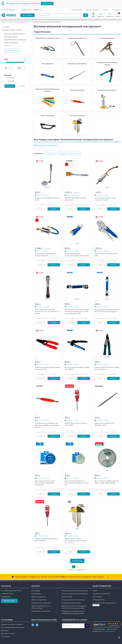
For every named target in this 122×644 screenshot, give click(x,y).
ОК (87, 626)
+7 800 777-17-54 (26, 10)
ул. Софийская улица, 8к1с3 (11, 591)
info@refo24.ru (38, 10)
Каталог (27, 15)
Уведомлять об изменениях (45, 145)
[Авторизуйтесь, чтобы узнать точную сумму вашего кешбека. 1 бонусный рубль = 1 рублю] (55, 205)
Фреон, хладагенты (39, 597)
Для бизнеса (97, 597)
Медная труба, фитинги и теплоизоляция (41, 607)
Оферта (20, 624)
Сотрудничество (99, 600)
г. (8, 10)
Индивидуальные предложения (104, 604)
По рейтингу (75, 154)
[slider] (5, 62)
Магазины (5, 631)
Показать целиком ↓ (12, 51)
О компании (6, 637)
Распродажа (36, 594)
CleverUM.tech (110, 631)
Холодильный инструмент (23, 22)
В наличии (11, 78)
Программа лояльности (101, 594)
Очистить (21, 86)
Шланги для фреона (11, 43)
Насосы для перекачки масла (14, 34)
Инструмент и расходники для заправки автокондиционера (73, 612)
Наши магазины (76, 10)
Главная (4, 22)
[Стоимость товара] (25, 59)
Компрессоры (67, 597)
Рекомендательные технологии (13, 627)
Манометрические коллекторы (15, 40)
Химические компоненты (41, 611)
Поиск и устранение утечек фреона (75, 594)
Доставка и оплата (93, 10)
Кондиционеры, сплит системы (73, 600)
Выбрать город (47, 3)
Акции (105, 10)
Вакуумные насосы (11, 37)
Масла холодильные (39, 600)
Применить (10, 86)
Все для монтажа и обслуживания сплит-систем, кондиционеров (74, 607)
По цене (49, 154)
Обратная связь (9, 601)
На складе (11, 81)
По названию (62, 154)
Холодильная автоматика (71, 603)
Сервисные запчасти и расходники (75, 591)
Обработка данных (8, 624)
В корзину (54, 209)
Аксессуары (36, 591)
